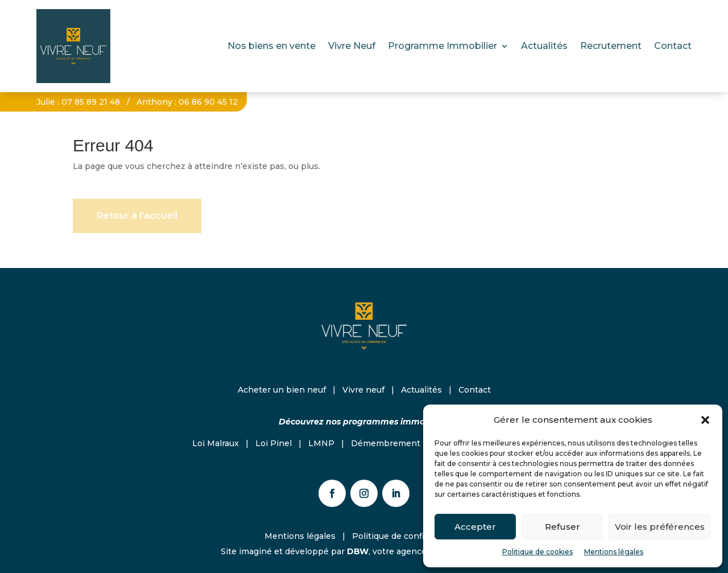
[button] (705, 420)
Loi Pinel (274, 443)
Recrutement (611, 46)
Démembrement (386, 443)
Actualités (544, 46)
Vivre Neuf (352, 46)
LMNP (321, 443)
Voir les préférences (660, 527)
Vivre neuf (363, 390)
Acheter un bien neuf (282, 390)
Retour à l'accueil (137, 218)
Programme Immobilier (442, 46)
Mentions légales (614, 552)
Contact (673, 46)
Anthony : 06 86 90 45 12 (187, 102)
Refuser (562, 527)
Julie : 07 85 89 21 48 (78, 102)
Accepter (475, 527)
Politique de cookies (537, 552)
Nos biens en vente (272, 46)
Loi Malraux (216, 443)
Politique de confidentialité (408, 536)
